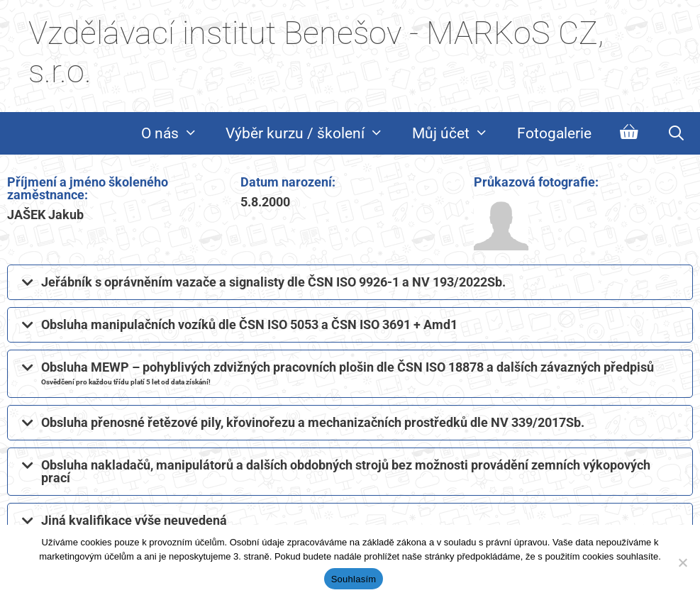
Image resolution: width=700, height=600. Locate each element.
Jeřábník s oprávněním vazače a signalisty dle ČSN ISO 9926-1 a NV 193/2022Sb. (273, 282)
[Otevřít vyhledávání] (676, 133)
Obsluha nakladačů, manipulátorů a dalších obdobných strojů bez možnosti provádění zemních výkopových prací (346, 471)
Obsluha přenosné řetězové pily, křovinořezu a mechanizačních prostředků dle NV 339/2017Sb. (313, 422)
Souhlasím (354, 579)
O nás (177, 133)
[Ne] (682, 562)
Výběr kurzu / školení (312, 133)
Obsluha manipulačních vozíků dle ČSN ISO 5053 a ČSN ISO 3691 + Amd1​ (249, 324)
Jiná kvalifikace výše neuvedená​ (134, 520)
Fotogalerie (554, 133)
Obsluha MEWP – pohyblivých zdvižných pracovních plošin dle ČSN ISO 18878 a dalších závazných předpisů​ (348, 373)
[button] (350, 282)
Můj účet (457, 133)
